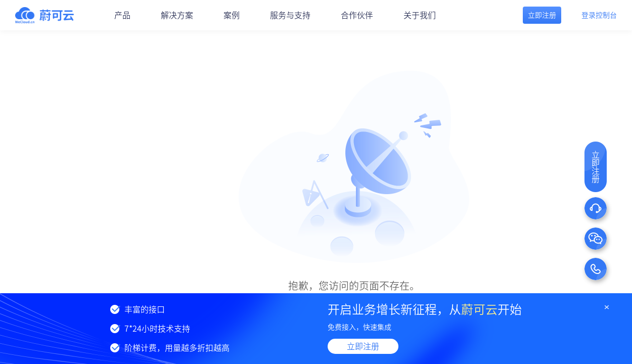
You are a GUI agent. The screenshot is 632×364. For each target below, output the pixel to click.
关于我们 (420, 15)
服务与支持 (290, 15)
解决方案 (177, 15)
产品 (122, 15)
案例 (232, 15)
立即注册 (363, 346)
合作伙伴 (357, 15)
